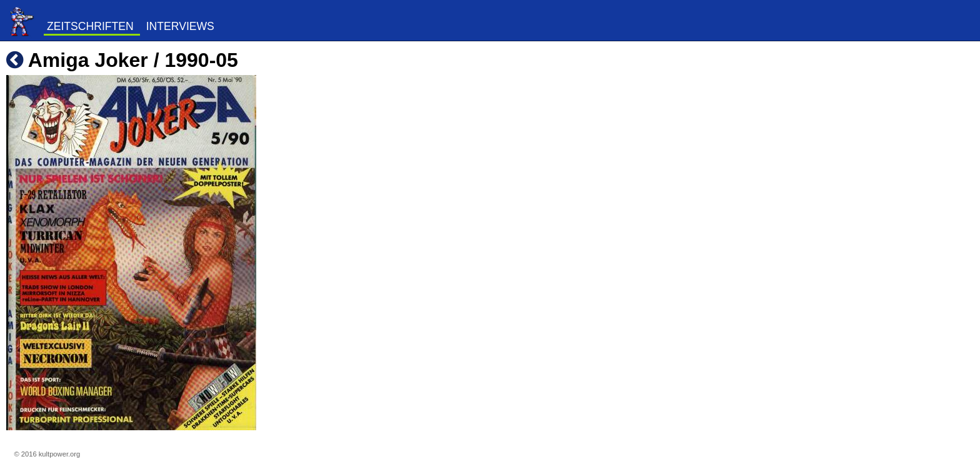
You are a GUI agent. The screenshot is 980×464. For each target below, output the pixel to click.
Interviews (180, 26)
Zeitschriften (90, 26)
